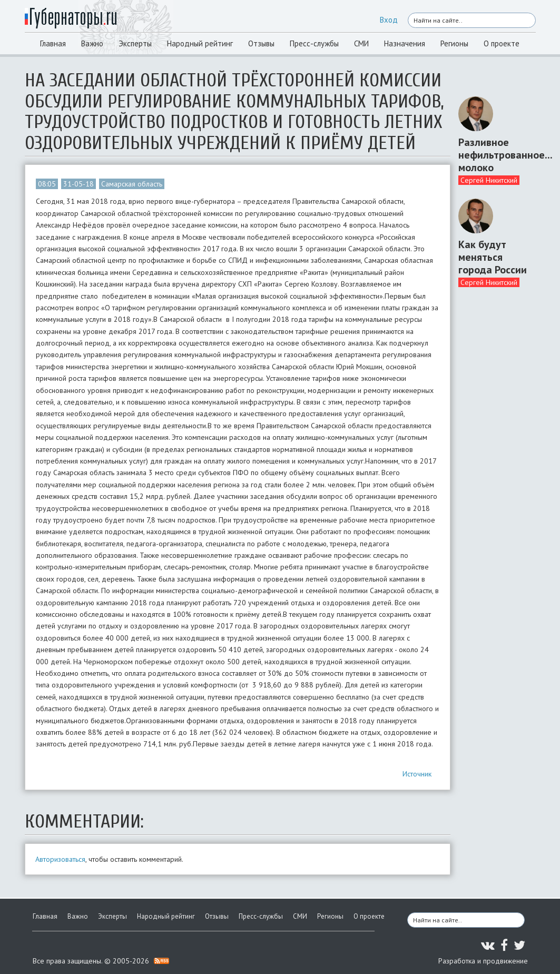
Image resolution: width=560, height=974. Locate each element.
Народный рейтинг (200, 43)
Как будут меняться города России (493, 257)
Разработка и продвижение (483, 961)
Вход (389, 20)
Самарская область (132, 184)
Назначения (405, 43)
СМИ (361, 43)
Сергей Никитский (489, 180)
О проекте (502, 43)
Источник (417, 774)
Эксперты (135, 43)
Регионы (454, 43)
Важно (92, 43)
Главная (53, 43)
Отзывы (261, 43)
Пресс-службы (314, 43)
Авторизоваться (60, 859)
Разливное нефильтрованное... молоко (493, 155)
